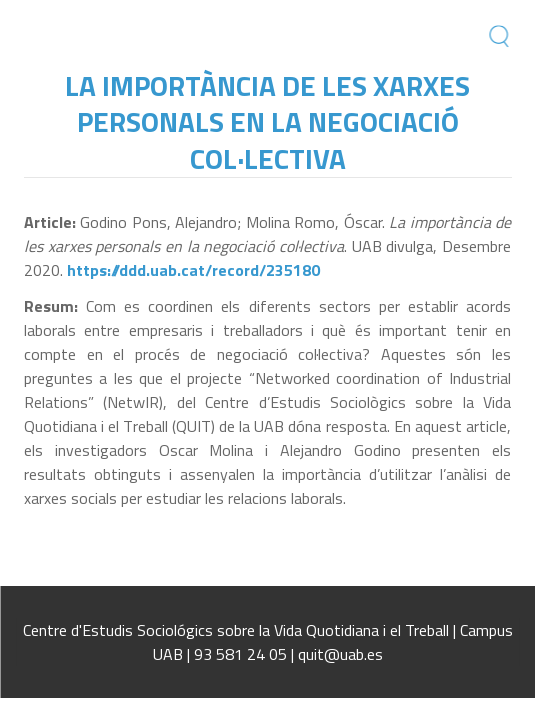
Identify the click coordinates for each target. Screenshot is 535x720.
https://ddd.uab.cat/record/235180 (193, 270)
